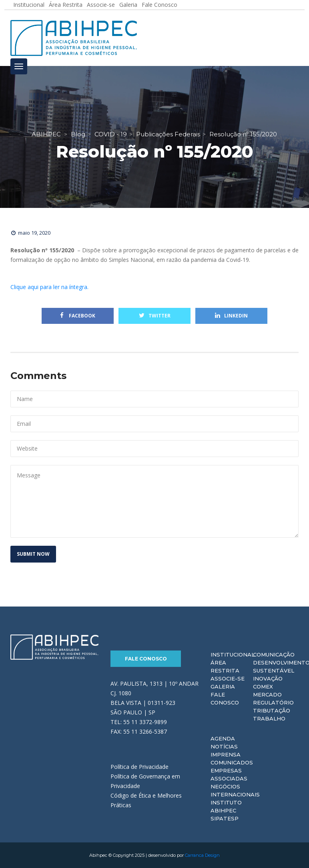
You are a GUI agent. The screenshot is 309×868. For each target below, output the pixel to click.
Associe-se (228, 678)
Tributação (272, 710)
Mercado (267, 694)
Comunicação (274, 654)
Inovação (268, 678)
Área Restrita (225, 666)
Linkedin (231, 316)
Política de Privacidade (139, 767)
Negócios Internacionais (235, 790)
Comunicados (232, 762)
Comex (263, 686)
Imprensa (226, 754)
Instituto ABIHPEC (226, 806)
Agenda (223, 738)
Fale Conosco (146, 659)
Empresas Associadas (229, 774)
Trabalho (269, 718)
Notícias (224, 746)
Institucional (233, 654)
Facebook (78, 316)
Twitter (155, 316)
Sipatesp (225, 818)
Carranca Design (202, 855)
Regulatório (273, 702)
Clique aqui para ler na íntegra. (49, 287)
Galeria (223, 686)
